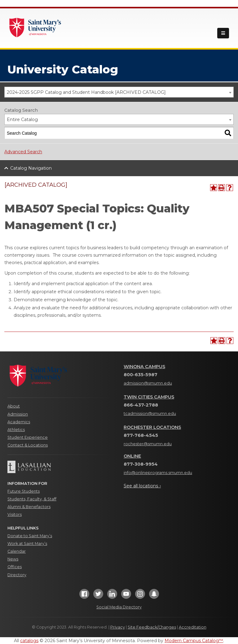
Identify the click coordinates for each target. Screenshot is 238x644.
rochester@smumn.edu (148, 444)
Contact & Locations (28, 445)
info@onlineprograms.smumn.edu (158, 473)
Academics (19, 422)
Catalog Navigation (31, 168)
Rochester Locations (152, 427)
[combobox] (119, 92)
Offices (15, 567)
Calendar (17, 551)
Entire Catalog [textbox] (22, 120)
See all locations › (142, 486)
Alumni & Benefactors (29, 507)
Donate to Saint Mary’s (30, 536)
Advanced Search (23, 152)
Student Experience (28, 437)
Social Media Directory (119, 607)
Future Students (24, 491)
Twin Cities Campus (149, 397)
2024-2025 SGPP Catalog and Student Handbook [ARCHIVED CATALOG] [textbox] (86, 92)
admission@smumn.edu (148, 383)
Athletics (16, 430)
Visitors (15, 514)
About (14, 406)
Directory (17, 575)
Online (132, 456)
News (13, 559)
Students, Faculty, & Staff (32, 499)
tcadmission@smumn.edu (150, 413)
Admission (18, 414)
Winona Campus (144, 367)
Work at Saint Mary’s (27, 544)
